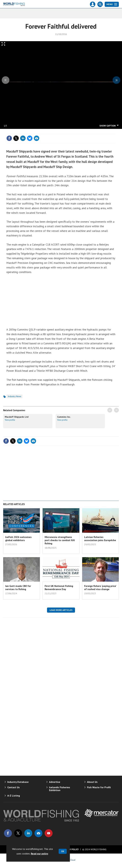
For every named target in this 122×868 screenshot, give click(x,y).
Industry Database (18, 782)
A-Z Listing (14, 796)
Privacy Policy (71, 849)
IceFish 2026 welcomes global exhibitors (18, 539)
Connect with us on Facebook (8, 833)
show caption (108, 126)
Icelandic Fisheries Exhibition (60, 789)
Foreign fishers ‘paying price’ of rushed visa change (100, 588)
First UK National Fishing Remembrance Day (59, 588)
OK (63, 851)
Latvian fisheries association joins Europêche (100, 539)
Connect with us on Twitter (18, 833)
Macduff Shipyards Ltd (17, 417)
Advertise (55, 782)
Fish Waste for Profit (99, 787)
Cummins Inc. (64, 417)
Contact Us (14, 787)
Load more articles (61, 610)
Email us (38, 833)
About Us (92, 782)
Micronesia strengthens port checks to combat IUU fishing (60, 540)
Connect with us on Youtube (49, 833)
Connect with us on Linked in (28, 833)
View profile (10, 420)
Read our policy (39, 854)
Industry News (15, 396)
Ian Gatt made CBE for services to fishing (18, 588)
